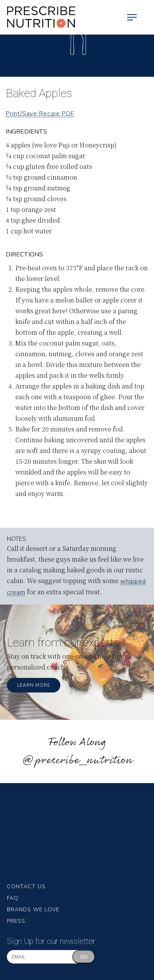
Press (16, 921)
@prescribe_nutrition (77, 761)
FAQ (13, 898)
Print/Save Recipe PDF (40, 114)
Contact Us (26, 887)
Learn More (34, 685)
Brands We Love (33, 910)
